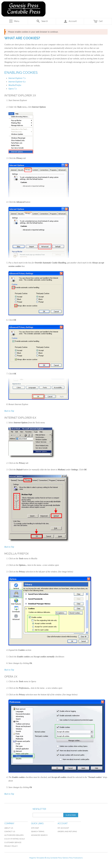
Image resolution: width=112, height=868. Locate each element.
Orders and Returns (67, 831)
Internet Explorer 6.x (17, 82)
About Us (9, 828)
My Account (63, 828)
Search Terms (38, 831)
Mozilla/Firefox (15, 85)
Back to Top (9, 411)
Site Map (35, 828)
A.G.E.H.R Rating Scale (15, 839)
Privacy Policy (11, 846)
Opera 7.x (13, 89)
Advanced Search (39, 835)
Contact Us (10, 831)
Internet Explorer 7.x (17, 78)
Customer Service (13, 842)
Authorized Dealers (14, 835)
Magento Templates (37, 858)
